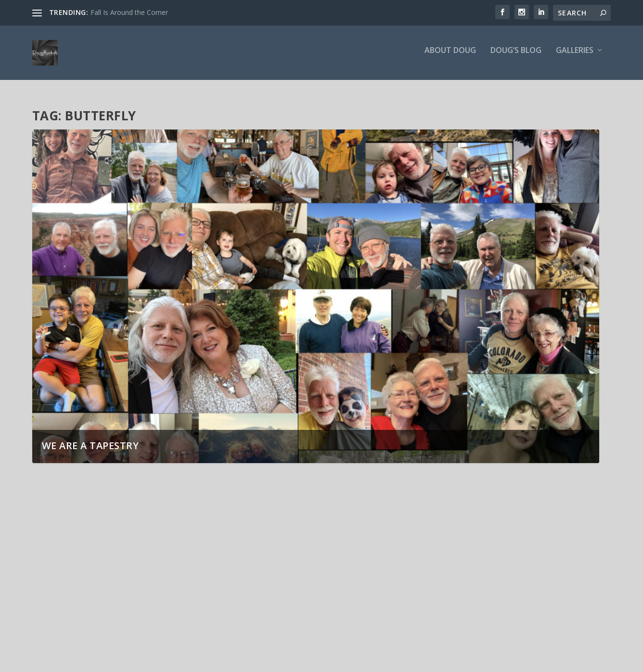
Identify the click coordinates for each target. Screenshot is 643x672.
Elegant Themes (99, 661)
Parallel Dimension (279, 565)
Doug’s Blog (516, 56)
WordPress (189, 661)
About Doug (450, 56)
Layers (56, 565)
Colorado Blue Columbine (487, 484)
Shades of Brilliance (281, 484)
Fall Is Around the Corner (129, 12)
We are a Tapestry (90, 440)
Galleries (575, 56)
